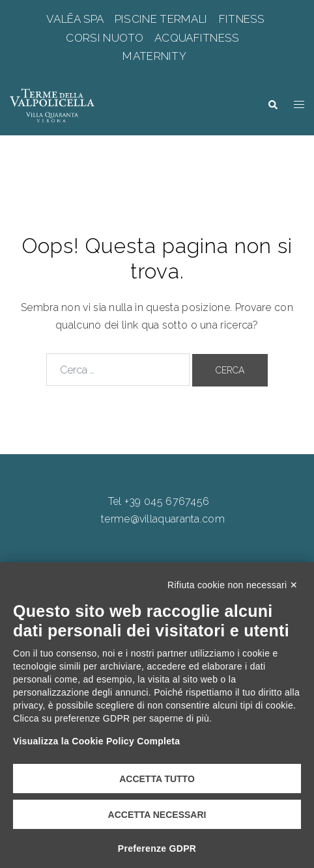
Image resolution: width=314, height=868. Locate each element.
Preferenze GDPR (157, 848)
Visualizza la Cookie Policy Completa (96, 741)
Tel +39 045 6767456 (159, 501)
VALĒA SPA (76, 19)
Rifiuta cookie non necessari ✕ (233, 585)
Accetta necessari (157, 815)
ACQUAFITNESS (197, 38)
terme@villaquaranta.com (163, 519)
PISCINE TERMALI (161, 19)
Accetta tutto (157, 779)
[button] (272, 105)
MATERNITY (155, 56)
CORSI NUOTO (106, 38)
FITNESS (242, 19)
